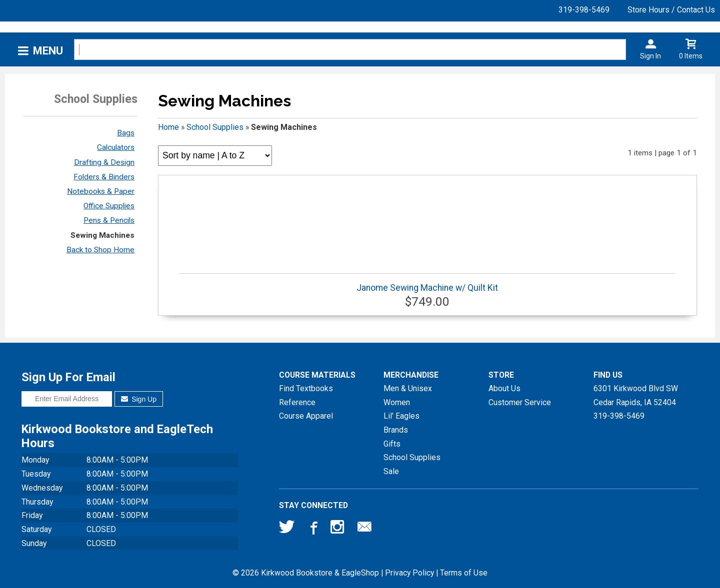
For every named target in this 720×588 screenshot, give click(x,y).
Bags (126, 133)
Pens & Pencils (109, 220)
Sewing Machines (102, 235)
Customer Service (520, 402)
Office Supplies (109, 206)
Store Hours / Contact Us (671, 10)
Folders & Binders (104, 177)
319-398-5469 (584, 10)
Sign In (650, 56)
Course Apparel (306, 416)
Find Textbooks (306, 388)
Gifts (392, 444)
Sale (391, 471)
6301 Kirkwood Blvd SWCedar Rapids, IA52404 (636, 395)
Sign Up (139, 399)
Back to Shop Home (100, 250)
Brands (396, 430)
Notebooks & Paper (101, 191)
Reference (297, 402)
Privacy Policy (409, 573)
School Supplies (215, 127)
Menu (48, 51)
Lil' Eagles (401, 416)
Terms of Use (464, 573)
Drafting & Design (104, 162)
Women (397, 402)
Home (168, 127)
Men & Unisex (408, 388)
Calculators (116, 147)
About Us (504, 388)
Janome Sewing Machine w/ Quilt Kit (427, 283)
